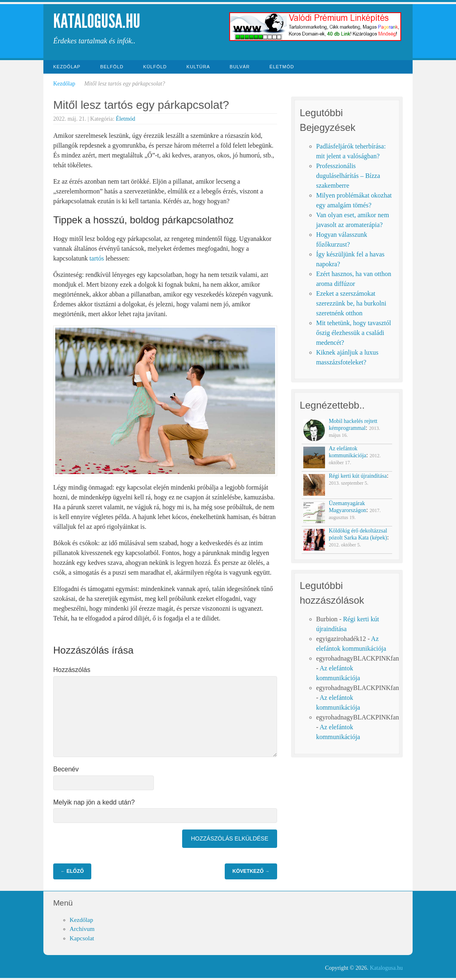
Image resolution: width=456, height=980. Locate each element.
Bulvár (240, 67)
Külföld (155, 67)
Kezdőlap (67, 67)
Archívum (82, 929)
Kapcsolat (82, 938)
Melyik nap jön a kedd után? (94, 802)
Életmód (282, 67)
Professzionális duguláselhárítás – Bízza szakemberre (348, 176)
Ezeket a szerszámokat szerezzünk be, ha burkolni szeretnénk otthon (351, 303)
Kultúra (199, 67)
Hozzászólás (72, 670)
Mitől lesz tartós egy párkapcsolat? (141, 105)
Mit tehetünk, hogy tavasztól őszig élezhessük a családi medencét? (353, 333)
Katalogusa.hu (97, 21)
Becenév (66, 769)
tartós (97, 258)
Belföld (112, 67)
